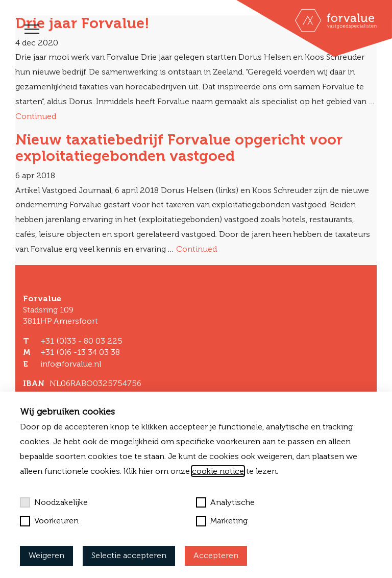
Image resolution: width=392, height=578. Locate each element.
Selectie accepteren (129, 555)
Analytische (225, 502)
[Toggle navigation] (32, 29)
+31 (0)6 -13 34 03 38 (80, 352)
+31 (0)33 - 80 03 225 (81, 341)
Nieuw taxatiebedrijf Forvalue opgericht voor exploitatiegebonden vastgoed (179, 148)
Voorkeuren (49, 521)
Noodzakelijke (54, 502)
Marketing (222, 521)
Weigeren (46, 555)
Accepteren (216, 555)
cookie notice (218, 471)
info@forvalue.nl (71, 364)
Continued (36, 116)
